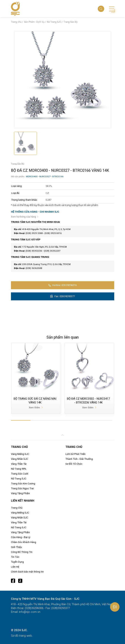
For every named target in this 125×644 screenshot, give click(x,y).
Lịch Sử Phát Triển (75, 454)
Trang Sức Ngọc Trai (22, 488)
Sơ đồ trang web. (22, 636)
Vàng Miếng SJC (20, 454)
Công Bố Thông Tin (22, 552)
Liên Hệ (15, 567)
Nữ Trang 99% (19, 469)
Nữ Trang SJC (19, 479)
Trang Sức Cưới (20, 474)
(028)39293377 (60, 608)
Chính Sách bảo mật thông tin (27, 572)
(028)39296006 (34, 608)
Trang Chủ (17, 508)
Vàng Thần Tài (19, 464)
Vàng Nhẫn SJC (19, 459)
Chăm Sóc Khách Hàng (24, 542)
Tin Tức (15, 557)
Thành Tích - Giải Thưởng (79, 459)
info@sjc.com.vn (29, 612)
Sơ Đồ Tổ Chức (74, 464)
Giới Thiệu (16, 547)
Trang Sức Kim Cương (23, 484)
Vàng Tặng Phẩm (20, 493)
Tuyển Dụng (17, 562)
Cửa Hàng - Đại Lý (21, 537)
